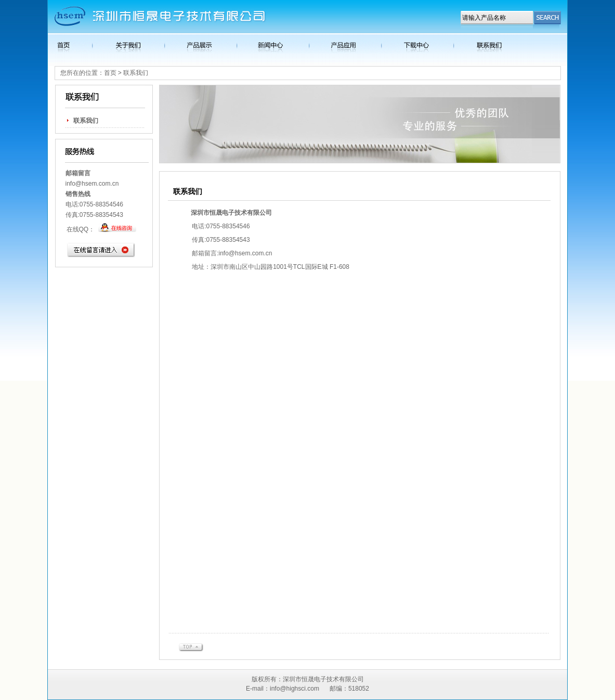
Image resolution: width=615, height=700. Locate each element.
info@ (227, 253)
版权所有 (264, 679)
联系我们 (86, 121)
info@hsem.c (84, 184)
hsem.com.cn (253, 253)
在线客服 (117, 229)
